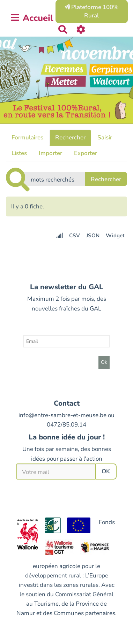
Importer (50, 153)
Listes (19, 153)
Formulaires (27, 137)
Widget (115, 236)
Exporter (86, 153)
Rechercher (70, 137)
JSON (93, 236)
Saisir (105, 137)
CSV (75, 236)
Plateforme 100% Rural (92, 11)
